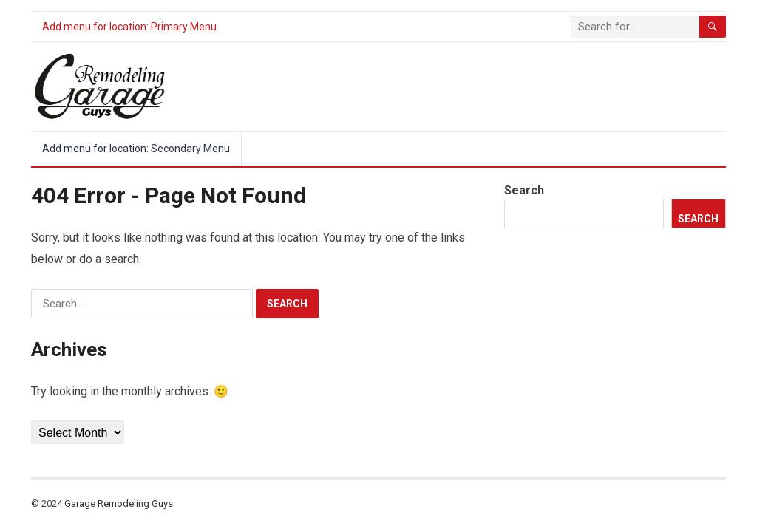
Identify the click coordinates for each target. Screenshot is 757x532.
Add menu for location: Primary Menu (129, 27)
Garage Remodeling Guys (119, 504)
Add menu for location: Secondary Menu (136, 149)
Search (524, 190)
